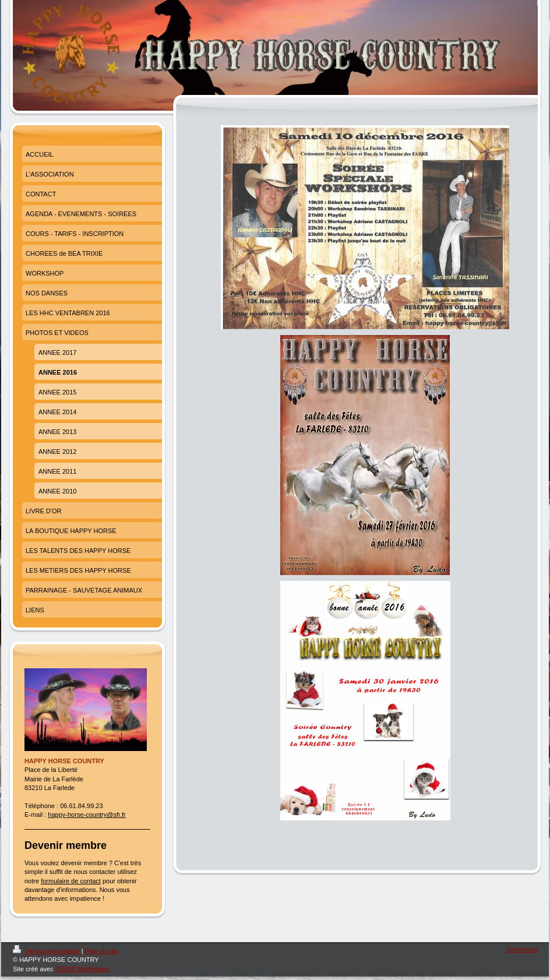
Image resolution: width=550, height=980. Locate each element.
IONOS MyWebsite (82, 969)
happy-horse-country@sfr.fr (87, 815)
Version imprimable (47, 951)
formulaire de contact (71, 881)
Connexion (522, 949)
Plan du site (102, 951)
